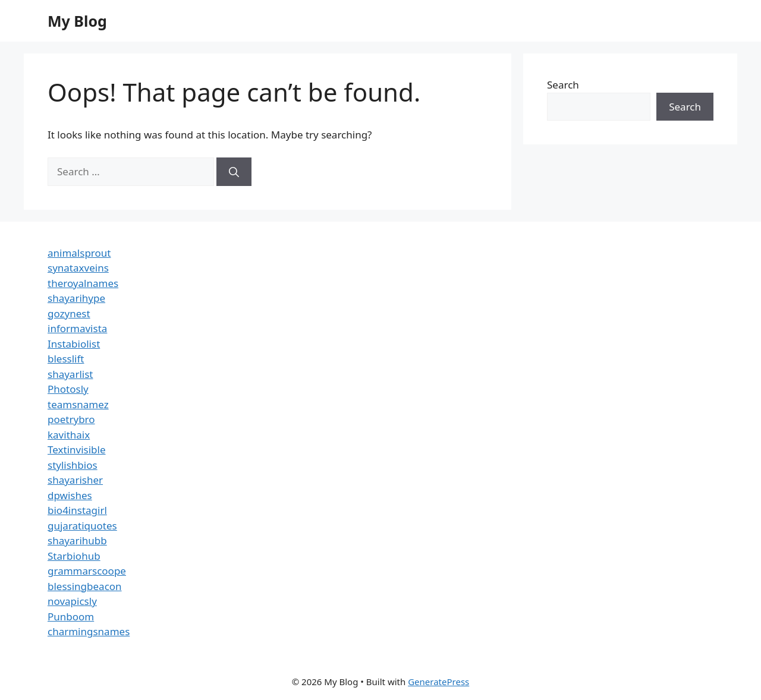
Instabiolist (74, 344)
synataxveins (78, 268)
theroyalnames (83, 283)
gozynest (69, 313)
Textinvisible (77, 450)
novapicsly (72, 601)
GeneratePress (438, 682)
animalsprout (79, 253)
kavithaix (69, 435)
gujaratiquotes (82, 526)
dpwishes (70, 495)
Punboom (71, 617)
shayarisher (75, 480)
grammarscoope (87, 571)
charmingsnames (89, 631)
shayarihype (76, 298)
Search (563, 85)
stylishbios (73, 465)
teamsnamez (78, 404)
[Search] (234, 172)
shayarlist (70, 374)
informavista (77, 328)
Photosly (68, 389)
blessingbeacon (85, 586)
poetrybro (71, 419)
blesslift (66, 359)
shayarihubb (77, 540)
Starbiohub (74, 556)
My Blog (77, 21)
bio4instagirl (77, 510)
